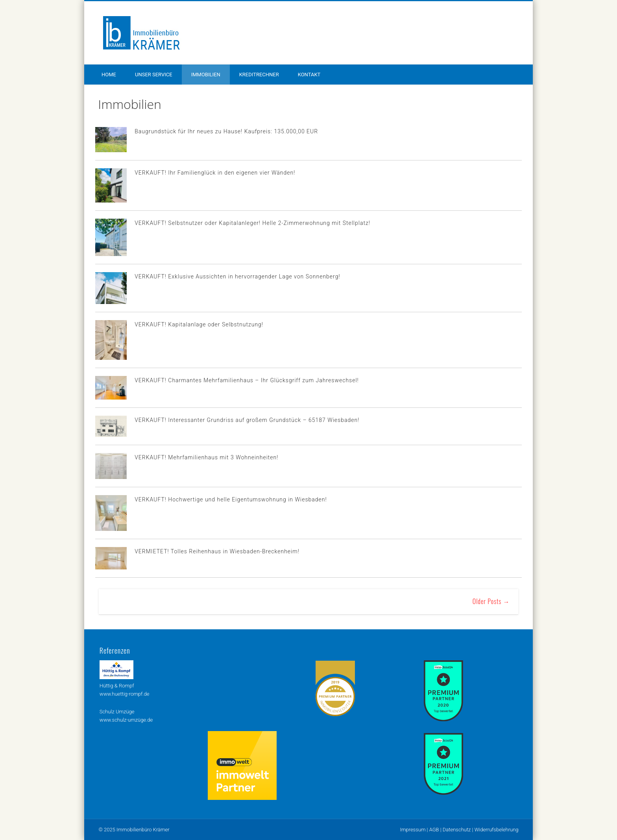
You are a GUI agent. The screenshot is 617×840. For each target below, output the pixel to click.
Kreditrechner (259, 75)
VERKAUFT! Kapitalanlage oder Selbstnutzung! (199, 324)
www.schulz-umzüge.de (126, 720)
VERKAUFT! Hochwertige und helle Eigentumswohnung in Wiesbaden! (231, 499)
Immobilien (206, 75)
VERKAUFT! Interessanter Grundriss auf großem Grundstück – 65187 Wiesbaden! (247, 420)
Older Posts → (491, 601)
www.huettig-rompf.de (125, 694)
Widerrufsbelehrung (497, 830)
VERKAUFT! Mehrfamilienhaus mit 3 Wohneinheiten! (206, 457)
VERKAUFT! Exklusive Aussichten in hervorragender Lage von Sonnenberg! (237, 276)
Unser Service (154, 75)
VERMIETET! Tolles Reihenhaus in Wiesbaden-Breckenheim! (217, 551)
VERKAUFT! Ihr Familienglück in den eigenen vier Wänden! (215, 173)
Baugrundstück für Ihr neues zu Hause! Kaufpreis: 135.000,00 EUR (226, 131)
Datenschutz (457, 830)
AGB (434, 830)
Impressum (413, 830)
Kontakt (309, 75)
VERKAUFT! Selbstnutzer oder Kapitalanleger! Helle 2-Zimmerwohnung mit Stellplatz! (252, 223)
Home (109, 75)
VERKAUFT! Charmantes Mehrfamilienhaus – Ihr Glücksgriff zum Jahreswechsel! (247, 380)
